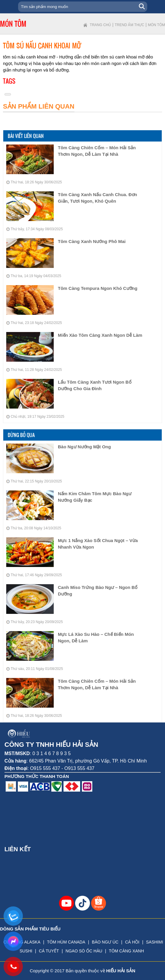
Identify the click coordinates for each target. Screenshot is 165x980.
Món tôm (156, 25)
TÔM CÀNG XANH (126, 951)
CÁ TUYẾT (49, 951)
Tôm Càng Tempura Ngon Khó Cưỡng (98, 288)
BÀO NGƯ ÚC (105, 942)
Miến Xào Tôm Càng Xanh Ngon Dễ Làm (100, 335)
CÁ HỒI (132, 942)
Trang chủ (101, 25)
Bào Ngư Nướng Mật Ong (84, 447)
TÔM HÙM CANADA (66, 942)
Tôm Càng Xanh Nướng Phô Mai (92, 241)
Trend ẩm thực (130, 25)
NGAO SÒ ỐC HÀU (84, 951)
